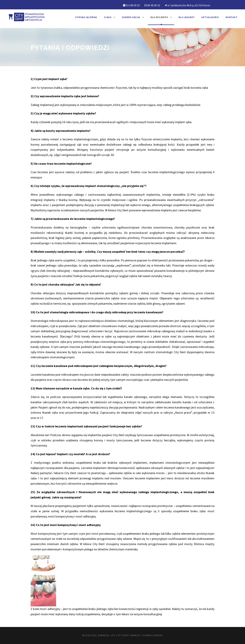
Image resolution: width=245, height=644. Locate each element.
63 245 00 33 (133, 5)
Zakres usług (131, 17)
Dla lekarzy (187, 17)
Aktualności (210, 17)
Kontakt (232, 17)
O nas (108, 17)
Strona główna (86, 17)
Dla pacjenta (159, 17)
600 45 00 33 (153, 5)
